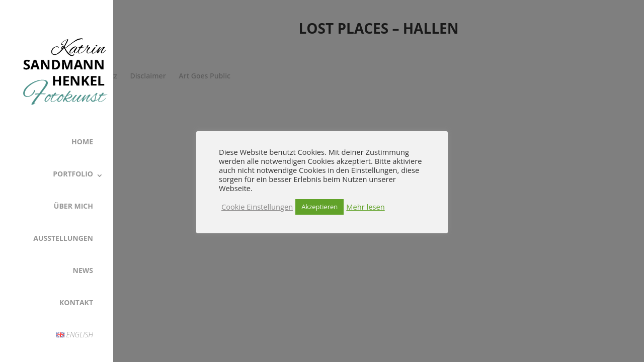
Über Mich (73, 206)
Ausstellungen (63, 238)
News (83, 270)
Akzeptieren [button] (319, 207)
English (75, 335)
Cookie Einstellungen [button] (257, 207)
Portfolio (73, 174)
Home (82, 142)
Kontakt (76, 302)
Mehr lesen (365, 207)
